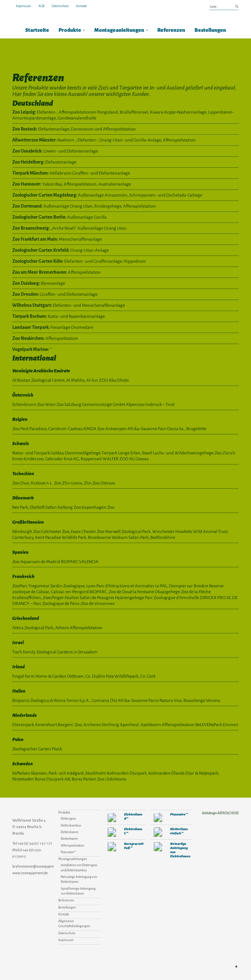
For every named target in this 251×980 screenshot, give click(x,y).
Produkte (70, 30)
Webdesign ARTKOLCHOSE (220, 813)
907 (112, 847)
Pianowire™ (68, 852)
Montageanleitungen (119, 30)
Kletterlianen (69, 839)
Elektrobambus (71, 826)
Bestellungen (210, 30)
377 (158, 847)
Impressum (24, 6)
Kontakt (82, 6)
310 (158, 817)
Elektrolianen (70, 832)
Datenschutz (60, 6)
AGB (41, 6)
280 (112, 817)
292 (158, 832)
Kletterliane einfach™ (179, 831)
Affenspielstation (73, 846)
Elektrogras (68, 819)
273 (112, 832)
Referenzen (171, 30)
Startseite (37, 30)
